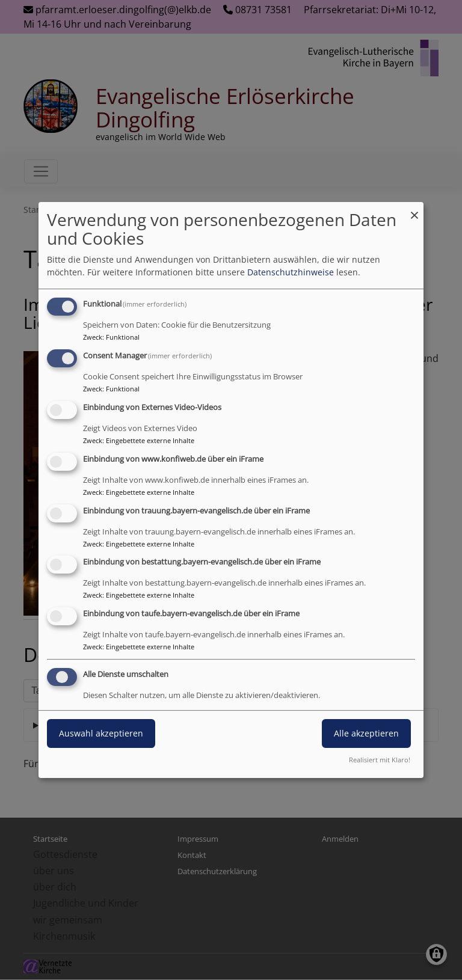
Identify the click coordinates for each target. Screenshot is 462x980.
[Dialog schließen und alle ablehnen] (414, 210)
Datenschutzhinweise (291, 272)
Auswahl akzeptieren (101, 733)
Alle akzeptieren (366, 733)
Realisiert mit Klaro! (380, 760)
